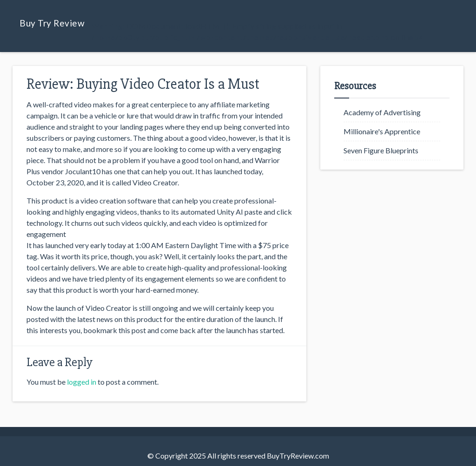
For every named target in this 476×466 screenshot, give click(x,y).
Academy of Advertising (382, 112)
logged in (82, 382)
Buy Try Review (52, 23)
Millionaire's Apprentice (382, 131)
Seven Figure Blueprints (381, 150)
